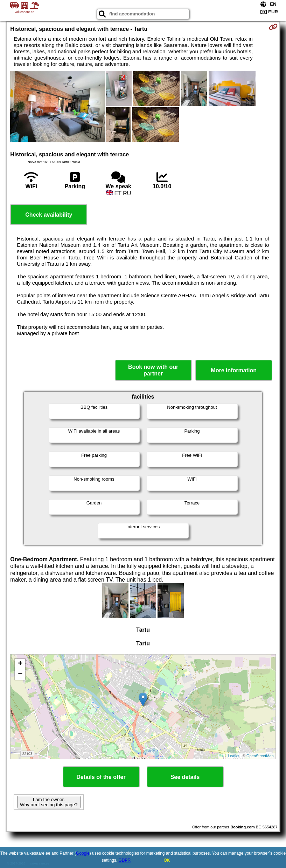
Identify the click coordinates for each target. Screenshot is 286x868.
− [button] (20, 674)
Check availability (49, 215)
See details (185, 777)
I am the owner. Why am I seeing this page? (49, 802)
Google (83, 853)
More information (234, 370)
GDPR (125, 860)
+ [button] (20, 664)
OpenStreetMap (260, 756)
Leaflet (234, 756)
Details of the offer (101, 777)
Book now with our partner (153, 370)
